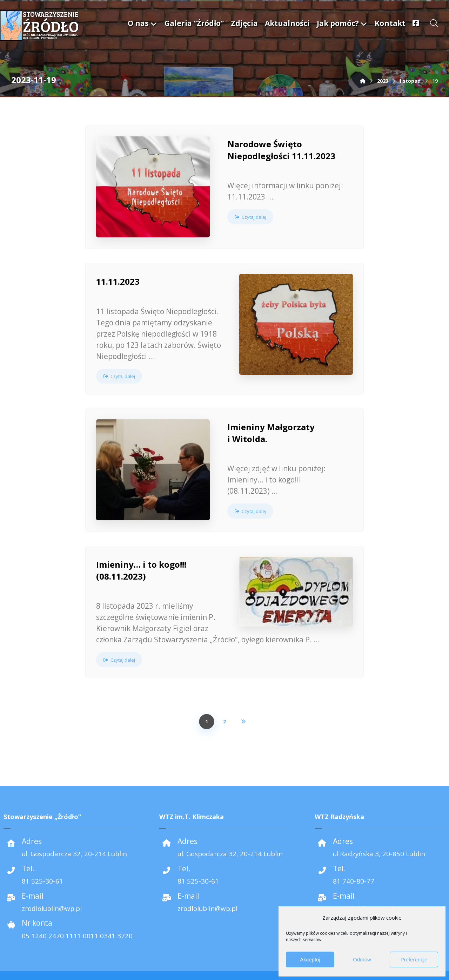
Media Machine (36, 966)
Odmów (362, 959)
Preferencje (414, 959)
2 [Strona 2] (224, 705)
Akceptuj (310, 959)
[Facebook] (224, 967)
